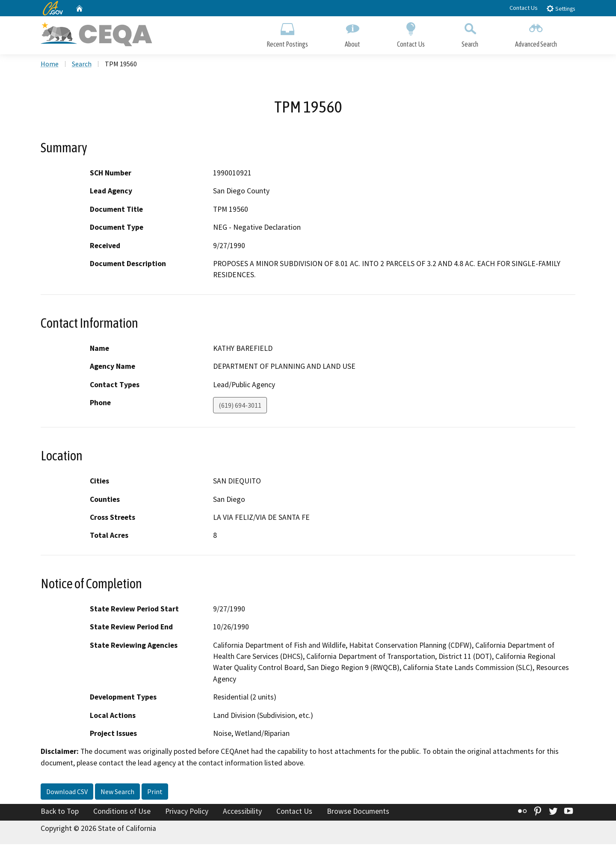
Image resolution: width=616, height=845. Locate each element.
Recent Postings (287, 33)
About (352, 33)
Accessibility (242, 812)
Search (470, 33)
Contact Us (524, 8)
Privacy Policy (187, 812)
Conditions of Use (122, 812)
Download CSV (67, 792)
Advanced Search (536, 33)
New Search (117, 792)
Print (155, 792)
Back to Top (60, 812)
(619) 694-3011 (240, 406)
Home (50, 65)
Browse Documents (358, 812)
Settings (561, 8)
